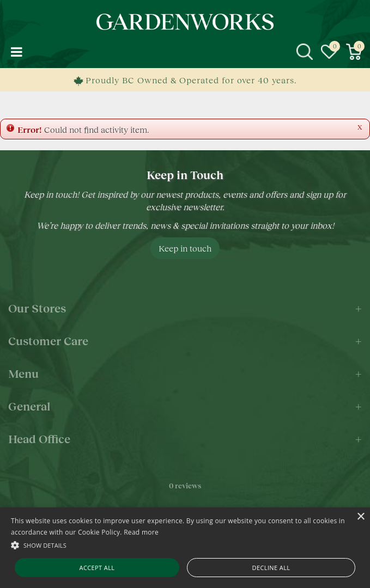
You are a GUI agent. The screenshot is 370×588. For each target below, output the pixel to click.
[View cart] (354, 52)
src (305, 52)
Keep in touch (185, 248)
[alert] (185, 548)
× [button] (360, 517)
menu (16, 52)
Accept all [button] (97, 568)
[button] (185, 545)
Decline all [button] (271, 568)
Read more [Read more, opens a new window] (141, 532)
